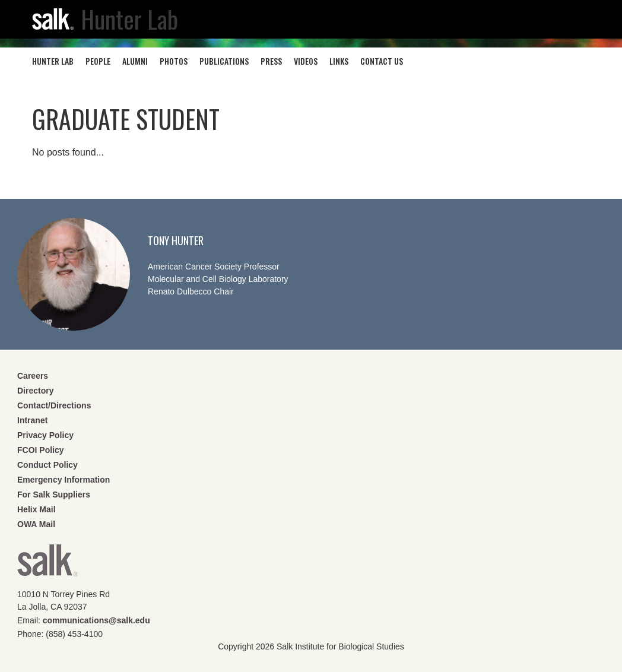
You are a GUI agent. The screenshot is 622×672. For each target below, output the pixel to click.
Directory (35, 391)
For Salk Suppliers (54, 495)
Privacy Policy (45, 435)
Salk (47, 564)
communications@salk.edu (96, 620)
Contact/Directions (54, 405)
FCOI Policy (41, 450)
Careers (33, 376)
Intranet (32, 420)
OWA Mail (36, 524)
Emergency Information (64, 480)
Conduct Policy (47, 465)
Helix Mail (37, 509)
